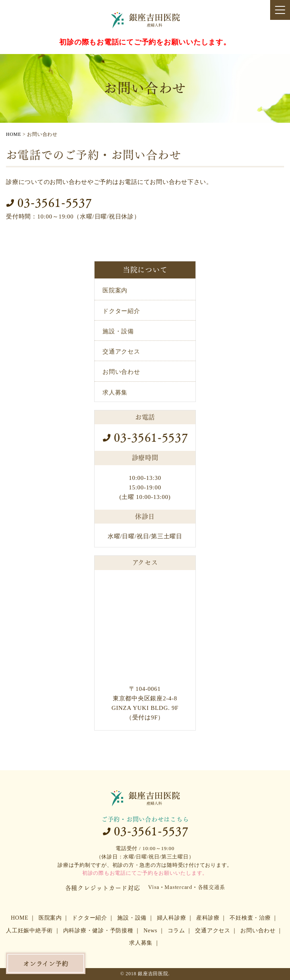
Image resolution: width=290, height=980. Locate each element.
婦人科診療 (172, 918)
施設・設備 (118, 331)
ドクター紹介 (121, 311)
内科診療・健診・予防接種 (98, 931)
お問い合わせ (121, 372)
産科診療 (208, 918)
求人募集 (115, 392)
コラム (176, 931)
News (150, 931)
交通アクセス (121, 352)
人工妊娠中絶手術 (29, 931)
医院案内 (115, 290)
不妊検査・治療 (250, 918)
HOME (19, 918)
